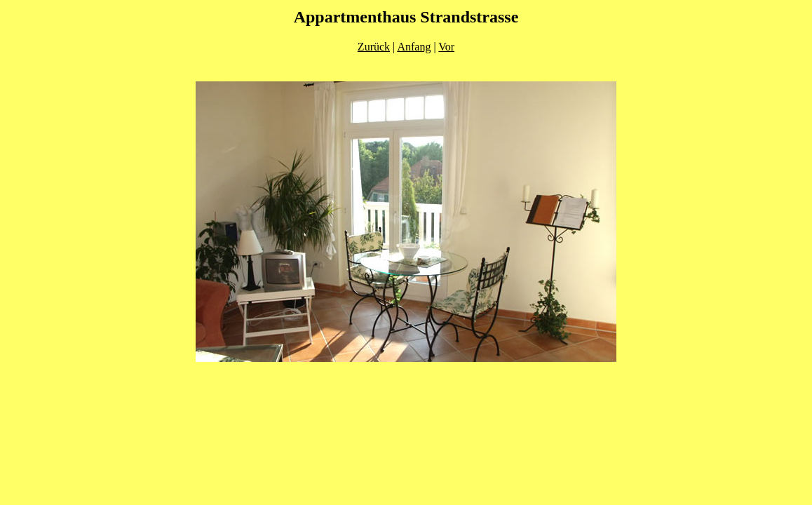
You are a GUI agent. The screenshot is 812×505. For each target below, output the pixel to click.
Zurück (374, 47)
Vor (446, 47)
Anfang (414, 47)
